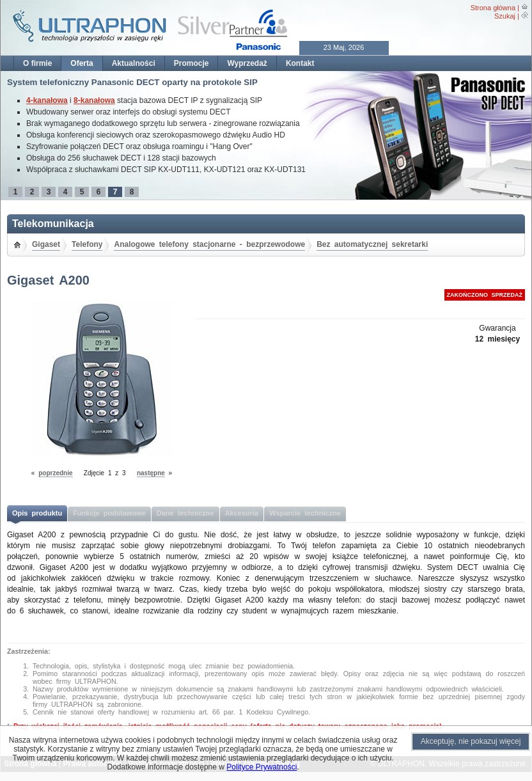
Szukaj (505, 16)
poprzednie (55, 473)
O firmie (37, 63)
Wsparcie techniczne (305, 513)
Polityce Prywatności (262, 767)
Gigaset (46, 244)
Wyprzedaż (247, 63)
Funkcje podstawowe (109, 513)
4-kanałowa (47, 100)
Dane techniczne (185, 513)
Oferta (82, 63)
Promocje (192, 63)
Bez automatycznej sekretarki (372, 244)
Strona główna (493, 8)
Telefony (87, 244)
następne (151, 473)
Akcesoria (242, 513)
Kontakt (300, 63)
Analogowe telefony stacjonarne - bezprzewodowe (209, 244)
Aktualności (134, 63)
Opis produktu (37, 513)
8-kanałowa (94, 100)
